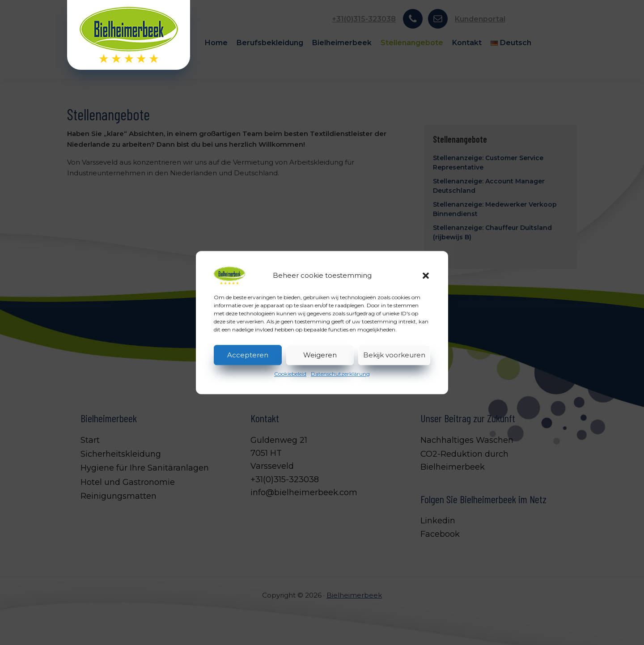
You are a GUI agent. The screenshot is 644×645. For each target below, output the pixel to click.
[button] (426, 276)
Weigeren (320, 355)
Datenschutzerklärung (340, 374)
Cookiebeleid (290, 374)
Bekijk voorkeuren (394, 355)
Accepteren (248, 355)
